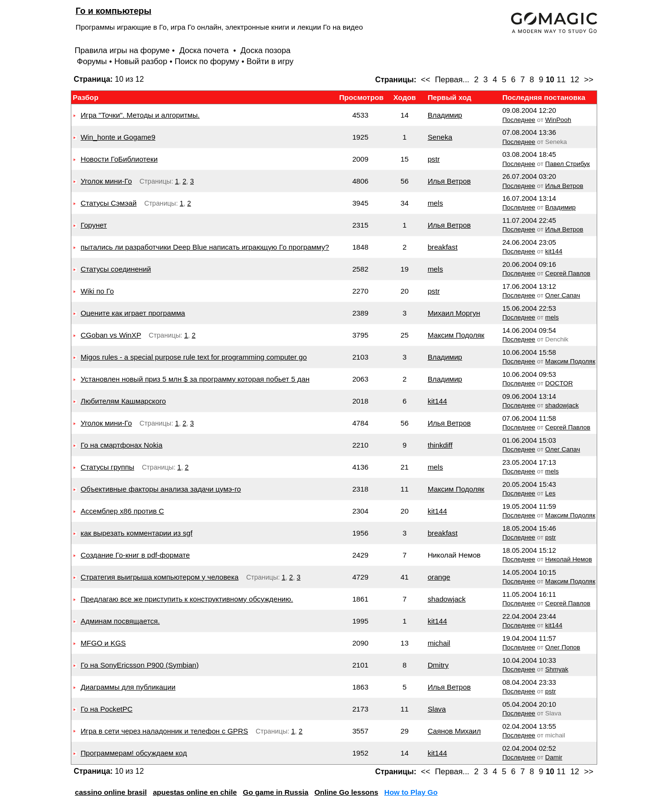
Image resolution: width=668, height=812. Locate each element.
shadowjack (562, 405)
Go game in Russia (276, 792)
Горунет (94, 225)
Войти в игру (270, 61)
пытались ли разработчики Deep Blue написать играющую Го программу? (205, 247)
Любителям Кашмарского (123, 401)
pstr (434, 159)
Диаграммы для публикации (128, 687)
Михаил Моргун (454, 313)
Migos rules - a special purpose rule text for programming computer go (194, 357)
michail (439, 643)
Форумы (92, 61)
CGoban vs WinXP (111, 335)
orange (439, 577)
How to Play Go (411, 792)
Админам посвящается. (120, 621)
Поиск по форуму (207, 61)
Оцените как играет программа (133, 313)
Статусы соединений (116, 269)
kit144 (554, 251)
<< (425, 80)
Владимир (445, 115)
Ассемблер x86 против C (122, 511)
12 (575, 80)
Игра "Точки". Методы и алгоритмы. (140, 115)
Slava (437, 709)
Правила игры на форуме (122, 50)
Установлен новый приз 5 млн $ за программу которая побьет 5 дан (195, 379)
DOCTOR (559, 383)
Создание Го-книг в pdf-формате (135, 555)
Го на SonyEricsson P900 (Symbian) (139, 665)
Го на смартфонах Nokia (121, 445)
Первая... (452, 80)
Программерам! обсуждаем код (134, 753)
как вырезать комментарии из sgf (136, 533)
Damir (554, 757)
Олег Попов (562, 647)
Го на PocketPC (106, 709)
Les (550, 493)
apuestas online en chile (195, 792)
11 (561, 80)
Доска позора (266, 50)
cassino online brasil (111, 792)
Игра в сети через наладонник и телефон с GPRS (164, 731)
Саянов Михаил (454, 731)
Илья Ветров (449, 181)
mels (435, 203)
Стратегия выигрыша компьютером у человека (159, 577)
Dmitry (438, 665)
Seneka (440, 137)
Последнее (519, 120)
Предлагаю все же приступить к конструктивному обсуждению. (187, 599)
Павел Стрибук (567, 164)
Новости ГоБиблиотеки (119, 159)
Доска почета (205, 50)
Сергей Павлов (568, 273)
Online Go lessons (346, 792)
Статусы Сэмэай (108, 203)
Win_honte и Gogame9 (118, 137)
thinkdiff (440, 445)
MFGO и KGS (103, 643)
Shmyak (557, 669)
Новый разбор (141, 61)
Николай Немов (568, 559)
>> (589, 80)
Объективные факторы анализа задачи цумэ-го (161, 489)
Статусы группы (107, 467)
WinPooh (558, 120)
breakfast (443, 247)
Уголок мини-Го (106, 181)
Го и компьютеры (113, 11)
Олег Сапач (562, 295)
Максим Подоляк (456, 335)
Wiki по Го (97, 291)
